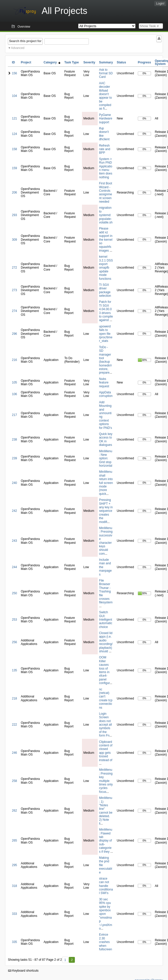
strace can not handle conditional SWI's (106, 886)
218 (14, 698)
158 (14, 149)
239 (14, 458)
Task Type (71, 62)
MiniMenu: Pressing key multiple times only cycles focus (106, 781)
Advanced (18, 48)
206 (14, 192)
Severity (89, 62)
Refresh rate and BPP (105, 149)
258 (14, 781)
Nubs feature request (104, 383)
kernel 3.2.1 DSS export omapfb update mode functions (106, 268)
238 (14, 440)
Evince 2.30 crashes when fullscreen (105, 942)
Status (121, 62)
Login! (160, 4)
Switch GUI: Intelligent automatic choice (106, 620)
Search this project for (25, 41)
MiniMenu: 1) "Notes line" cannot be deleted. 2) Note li (106, 811)
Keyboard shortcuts (23, 971)
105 (14, 382)
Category (52, 62)
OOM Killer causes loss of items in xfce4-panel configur (104, 670)
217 (14, 415)
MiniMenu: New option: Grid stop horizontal (106, 459)
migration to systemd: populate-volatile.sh (106, 215)
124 (14, 134)
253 (14, 620)
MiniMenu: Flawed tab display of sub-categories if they (106, 841)
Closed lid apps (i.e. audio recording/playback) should (106, 642)
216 (14, 360)
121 (14, 118)
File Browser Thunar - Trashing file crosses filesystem (106, 591)
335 (14, 942)
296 (14, 334)
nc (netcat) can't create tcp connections (106, 698)
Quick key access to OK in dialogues (106, 439)
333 (14, 914)
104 (14, 96)
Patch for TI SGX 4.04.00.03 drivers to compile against (106, 311)
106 (14, 394)
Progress (144, 62)
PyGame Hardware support (106, 119)
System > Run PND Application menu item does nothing (106, 168)
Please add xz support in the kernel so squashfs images (106, 239)
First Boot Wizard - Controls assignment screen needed (105, 192)
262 (14, 811)
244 (14, 567)
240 (14, 483)
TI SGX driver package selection (105, 290)
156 (14, 73)
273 (14, 290)
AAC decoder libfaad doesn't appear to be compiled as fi (105, 96)
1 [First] (65, 960)
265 (14, 841)
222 (14, 725)
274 (14, 311)
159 (14, 168)
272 (14, 268)
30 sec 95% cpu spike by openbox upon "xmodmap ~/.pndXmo (106, 914)
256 (14, 642)
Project (26, 62)
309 (14, 240)
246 (14, 753)
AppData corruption (106, 394)
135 (14, 670)
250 (14, 593)
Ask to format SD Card (106, 73)
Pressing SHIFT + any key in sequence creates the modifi (106, 511)
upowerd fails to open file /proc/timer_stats (106, 334)
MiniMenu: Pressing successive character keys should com (106, 541)
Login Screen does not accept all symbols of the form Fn (105, 725)
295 (14, 865)
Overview (24, 27)
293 (14, 215)
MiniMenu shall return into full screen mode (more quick (106, 483)
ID (13, 62)
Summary (106, 62)
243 (14, 541)
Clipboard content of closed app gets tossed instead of (106, 751)
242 (14, 511)
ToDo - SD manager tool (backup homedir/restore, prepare (105, 360)
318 (14, 886)
